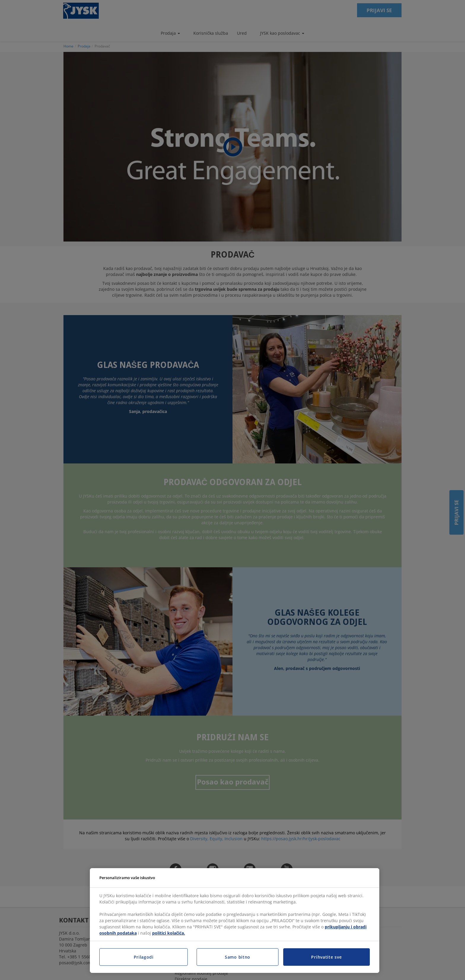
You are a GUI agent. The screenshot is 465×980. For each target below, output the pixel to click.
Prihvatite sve (326, 957)
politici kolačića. (169, 933)
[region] (235, 921)
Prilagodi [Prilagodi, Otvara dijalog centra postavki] (144, 957)
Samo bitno (238, 957)
